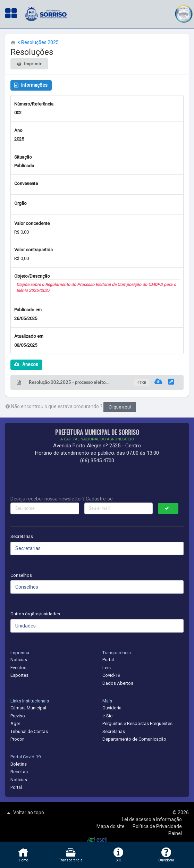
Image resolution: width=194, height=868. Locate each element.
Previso (18, 716)
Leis (107, 668)
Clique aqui (120, 407)
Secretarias (22, 536)
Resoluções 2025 (37, 42)
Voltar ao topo (25, 813)
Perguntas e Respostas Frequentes (137, 723)
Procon (18, 739)
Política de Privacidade (157, 826)
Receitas (19, 772)
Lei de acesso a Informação (152, 819)
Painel (175, 833)
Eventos (18, 668)
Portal (108, 660)
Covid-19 (111, 675)
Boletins (19, 764)
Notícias (19, 660)
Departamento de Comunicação (134, 739)
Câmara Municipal (28, 708)
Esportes (19, 675)
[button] (184, 13)
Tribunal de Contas (29, 731)
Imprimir (33, 64)
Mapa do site (111, 826)
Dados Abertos (118, 683)
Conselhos (21, 575)
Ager (15, 723)
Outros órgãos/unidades (35, 614)
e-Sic (107, 716)
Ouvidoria (112, 708)
